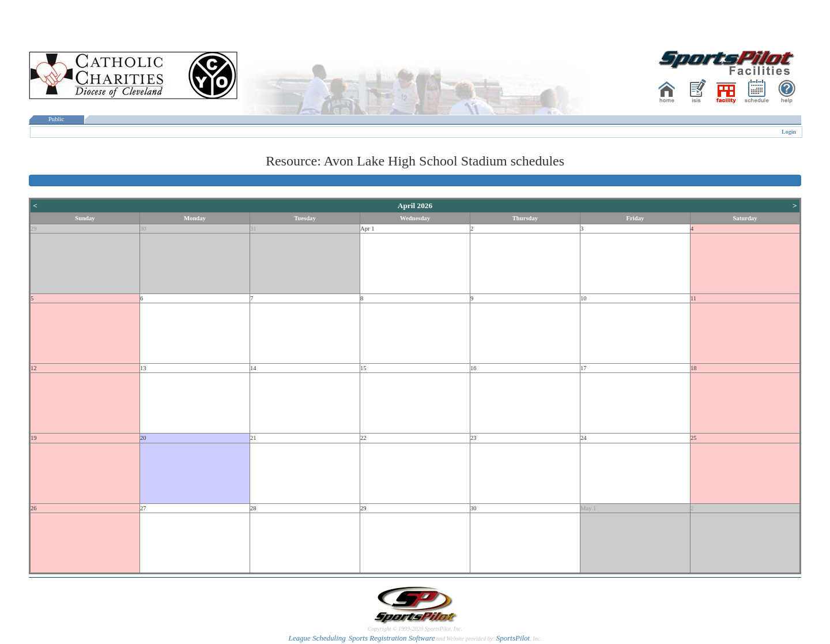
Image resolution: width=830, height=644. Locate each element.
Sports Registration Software (392, 638)
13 (143, 368)
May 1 (588, 508)
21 (253, 438)
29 (34, 229)
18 (694, 368)
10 (584, 298)
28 (253, 508)
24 (584, 438)
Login (789, 132)
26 (34, 508)
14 (253, 368)
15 (363, 368)
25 (694, 438)
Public (56, 119)
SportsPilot (513, 638)
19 (34, 438)
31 (253, 229)
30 (143, 229)
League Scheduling (317, 638)
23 (474, 438)
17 (584, 368)
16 (474, 368)
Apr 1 (367, 229)
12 (34, 368)
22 (363, 438)
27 (143, 508)
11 (693, 298)
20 (143, 438)
